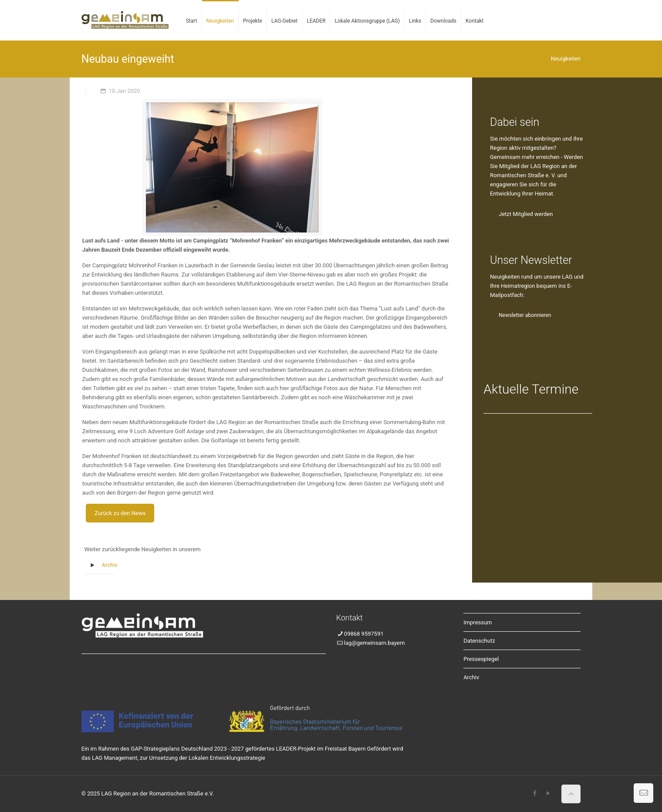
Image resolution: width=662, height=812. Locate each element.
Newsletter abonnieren (525, 315)
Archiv (110, 565)
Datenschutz (479, 641)
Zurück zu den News (120, 513)
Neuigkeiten (566, 59)
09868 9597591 (364, 634)
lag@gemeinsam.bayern (374, 643)
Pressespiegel (481, 659)
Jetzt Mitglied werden (526, 214)
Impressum (478, 622)
